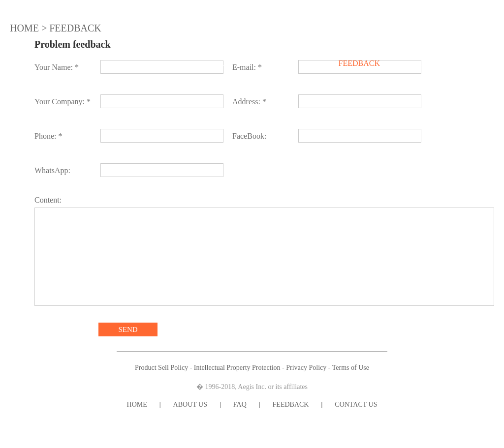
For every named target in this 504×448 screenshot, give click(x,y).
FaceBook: (249, 136)
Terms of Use (351, 368)
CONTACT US (419, 63)
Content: (48, 200)
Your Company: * (63, 102)
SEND (128, 329)
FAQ (316, 63)
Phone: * (48, 136)
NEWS (282, 63)
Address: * (249, 102)
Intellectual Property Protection (237, 368)
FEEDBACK (359, 63)
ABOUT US (158, 63)
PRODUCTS (213, 63)
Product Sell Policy (161, 368)
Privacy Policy (306, 368)
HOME (112, 63)
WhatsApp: (52, 170)
